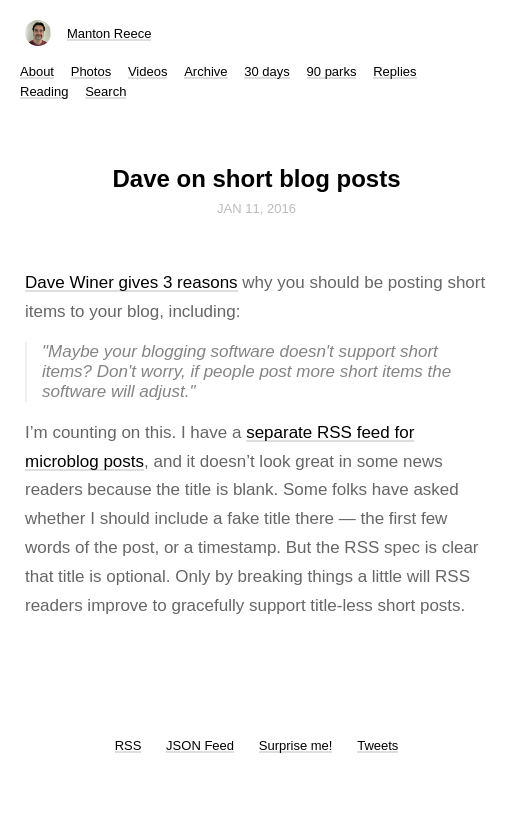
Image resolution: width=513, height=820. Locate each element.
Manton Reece (109, 33)
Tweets (377, 745)
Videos (148, 71)
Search (105, 91)
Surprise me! (296, 745)
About (37, 71)
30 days (267, 71)
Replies (394, 71)
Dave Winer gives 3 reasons (131, 282)
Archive (205, 71)
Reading (44, 91)
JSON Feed (200, 745)
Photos (91, 71)
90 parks (332, 71)
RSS (128, 745)
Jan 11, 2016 (256, 208)
